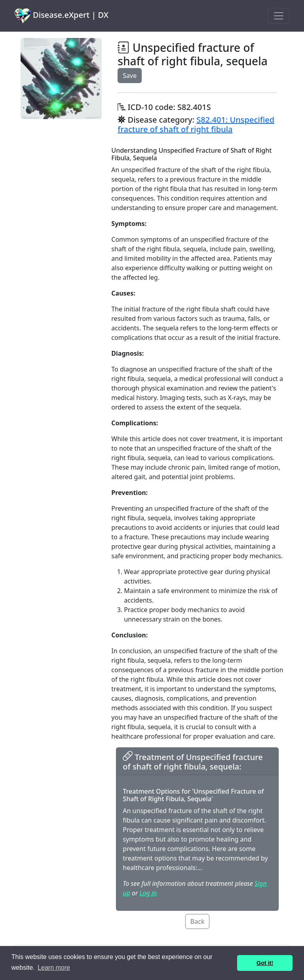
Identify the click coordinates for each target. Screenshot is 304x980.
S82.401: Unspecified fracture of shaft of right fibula (196, 124)
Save (130, 76)
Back (198, 921)
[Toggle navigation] (279, 16)
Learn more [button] (54, 968)
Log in (148, 893)
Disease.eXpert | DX (61, 16)
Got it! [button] (265, 963)
